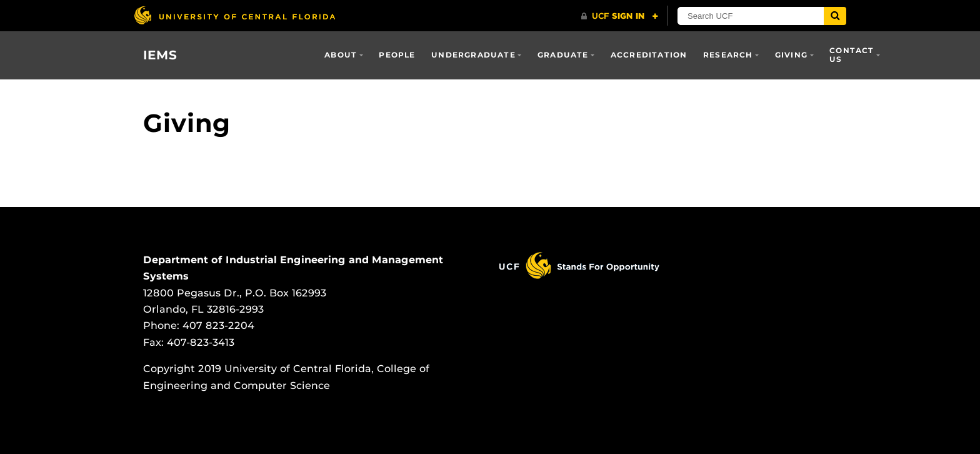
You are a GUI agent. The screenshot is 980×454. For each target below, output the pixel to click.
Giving (791, 55)
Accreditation (649, 55)
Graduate (563, 55)
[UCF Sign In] (620, 16)
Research (728, 55)
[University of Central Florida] (234, 15)
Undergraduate (473, 55)
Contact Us (852, 55)
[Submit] (835, 16)
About (341, 55)
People (397, 55)
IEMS (160, 55)
